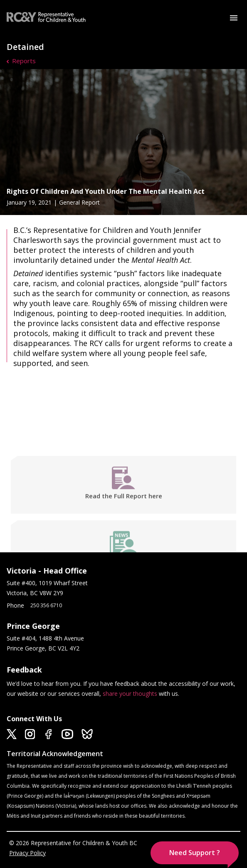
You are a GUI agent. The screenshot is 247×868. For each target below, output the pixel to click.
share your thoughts (130, 694)
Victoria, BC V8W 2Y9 (36, 593)
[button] (195, 853)
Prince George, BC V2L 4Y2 (43, 648)
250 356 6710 (46, 605)
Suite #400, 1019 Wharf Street (49, 583)
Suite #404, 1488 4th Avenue (46, 638)
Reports (24, 61)
